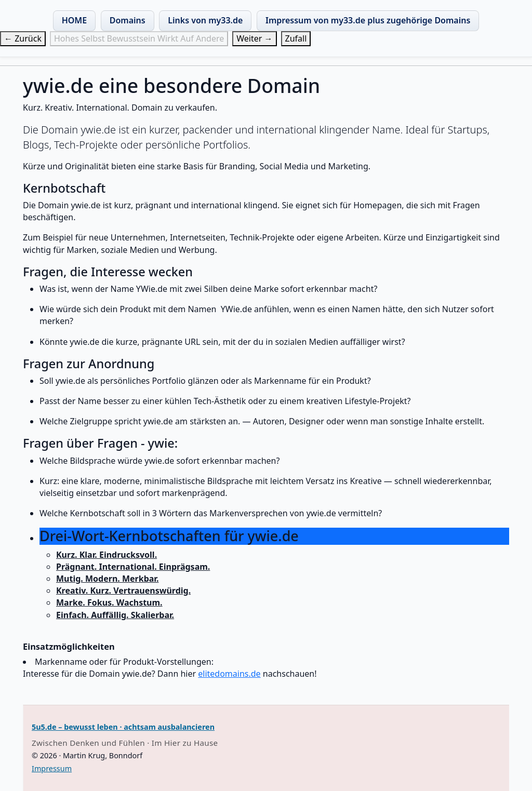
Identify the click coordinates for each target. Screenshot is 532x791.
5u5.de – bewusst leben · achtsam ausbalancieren (123, 727)
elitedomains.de (229, 674)
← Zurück (23, 38)
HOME (74, 20)
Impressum (52, 768)
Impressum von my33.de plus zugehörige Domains (368, 20)
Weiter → (254, 38)
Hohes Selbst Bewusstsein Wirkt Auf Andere (139, 38)
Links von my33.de (205, 20)
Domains (128, 20)
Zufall (296, 38)
